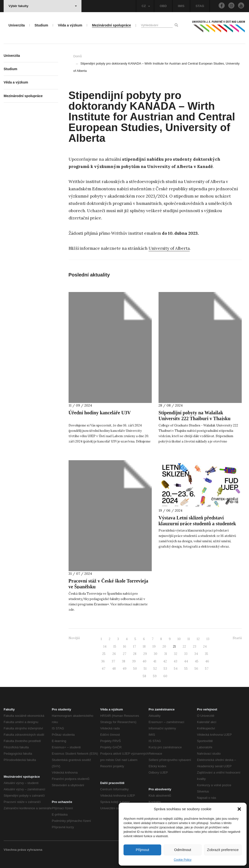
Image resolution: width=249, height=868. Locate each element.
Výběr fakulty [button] (43, 6)
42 (165, 661)
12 (198, 639)
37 (113, 661)
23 (195, 647)
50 (135, 669)
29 (145, 654)
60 (165, 676)
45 (197, 661)
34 (196, 654)
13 (208, 639)
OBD (163, 6)
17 (134, 647)
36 (103, 661)
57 (207, 669)
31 (166, 654)
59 (155, 676)
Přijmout (142, 850)
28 (135, 654)
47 (103, 669)
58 (144, 676)
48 (114, 669)
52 (155, 669)
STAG (200, 6)
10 (179, 639)
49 (124, 669)
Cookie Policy (183, 860)
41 (155, 661)
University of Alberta (169, 248)
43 (175, 661)
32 (176, 654)
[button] (239, 809)
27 (124, 654)
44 (186, 661)
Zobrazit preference (223, 850)
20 (164, 647)
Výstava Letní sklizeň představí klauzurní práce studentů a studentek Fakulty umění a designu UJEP (197, 524)
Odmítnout (183, 850)
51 (145, 669)
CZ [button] (146, 6)
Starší (237, 638)
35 (206, 654)
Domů (78, 56)
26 (114, 654)
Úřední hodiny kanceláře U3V (100, 413)
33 (186, 654)
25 (104, 654)
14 (105, 647)
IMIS (181, 6)
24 (205, 647)
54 (176, 669)
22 (184, 647)
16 (125, 647)
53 (165, 669)
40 (144, 661)
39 (134, 661)
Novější (74, 638)
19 (154, 647)
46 (207, 661)
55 (186, 669)
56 (196, 669)
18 (144, 647)
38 (124, 661)
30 (156, 654)
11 (189, 639)
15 (115, 647)
